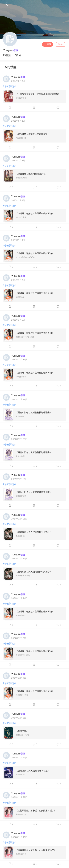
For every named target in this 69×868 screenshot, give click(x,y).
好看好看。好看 (22, 695)
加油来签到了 (21, 496)
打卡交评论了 (21, 377)
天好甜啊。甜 (21, 138)
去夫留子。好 (21, 814)
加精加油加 (20, 297)
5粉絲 (18, 55)
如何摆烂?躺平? (22, 178)
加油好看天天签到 (23, 576)
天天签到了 (20, 416)
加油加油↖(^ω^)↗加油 (25, 337)
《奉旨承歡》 (22, 731)
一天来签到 (20, 775)
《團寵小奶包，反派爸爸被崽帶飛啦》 (34, 413)
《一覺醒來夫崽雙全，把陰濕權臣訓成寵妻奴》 (38, 94)
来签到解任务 (21, 854)
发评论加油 (20, 615)
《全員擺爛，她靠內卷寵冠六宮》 (32, 174)
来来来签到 (20, 456)
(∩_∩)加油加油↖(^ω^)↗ (26, 257)
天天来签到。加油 (23, 655)
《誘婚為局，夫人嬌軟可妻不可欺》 (33, 771)
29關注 (7, 55)
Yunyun (8, 50)
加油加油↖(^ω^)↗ (23, 735)
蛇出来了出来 (21, 217)
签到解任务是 (21, 98)
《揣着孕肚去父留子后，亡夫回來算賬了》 (36, 811)
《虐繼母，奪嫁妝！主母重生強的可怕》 (35, 214)
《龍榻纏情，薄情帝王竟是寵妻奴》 (33, 134)
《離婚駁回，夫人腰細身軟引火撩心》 (34, 532)
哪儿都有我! (20, 536)
